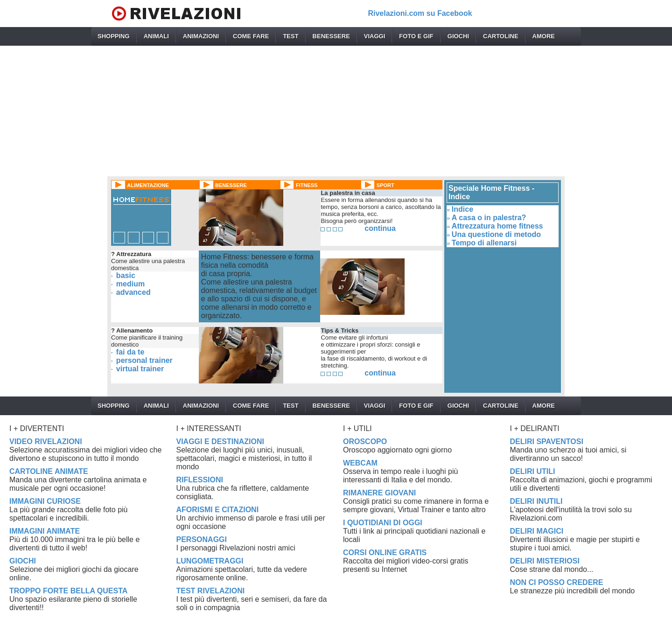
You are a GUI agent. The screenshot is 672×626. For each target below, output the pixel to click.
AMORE (544, 36)
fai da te (130, 352)
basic (126, 275)
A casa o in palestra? (489, 218)
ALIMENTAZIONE (148, 185)
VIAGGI (375, 36)
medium (130, 284)
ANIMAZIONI (201, 36)
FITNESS (307, 185)
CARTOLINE (501, 36)
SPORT (385, 185)
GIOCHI (458, 36)
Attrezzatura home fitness (497, 226)
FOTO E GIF (416, 36)
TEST (290, 36)
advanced (133, 292)
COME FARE (251, 36)
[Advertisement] (336, 111)
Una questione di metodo (496, 234)
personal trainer (144, 360)
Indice (462, 209)
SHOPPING (114, 36)
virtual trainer (140, 369)
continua (380, 228)
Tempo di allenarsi (484, 243)
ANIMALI (156, 36)
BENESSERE (331, 36)
